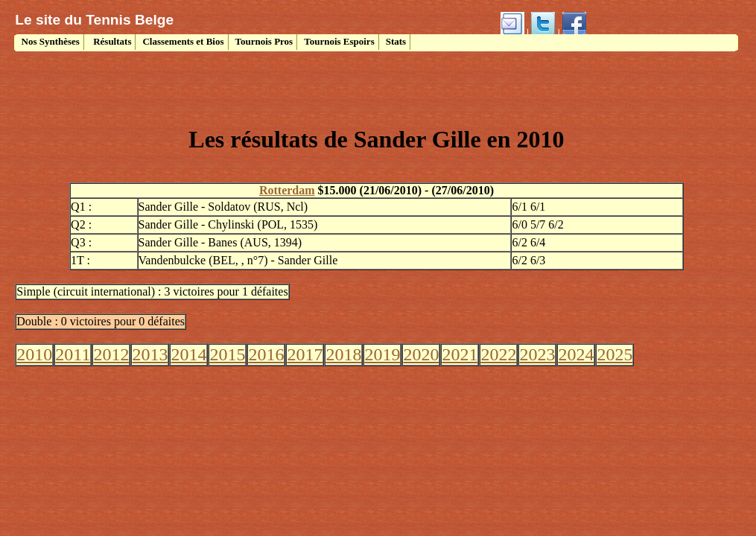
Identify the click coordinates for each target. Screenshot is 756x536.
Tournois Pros (264, 41)
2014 (188, 354)
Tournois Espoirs (339, 41)
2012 (111, 354)
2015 (227, 354)
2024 (576, 354)
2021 (460, 354)
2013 (150, 354)
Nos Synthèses (49, 41)
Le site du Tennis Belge (94, 20)
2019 (382, 354)
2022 (498, 354)
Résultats (111, 41)
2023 (537, 354)
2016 (266, 354)
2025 (614, 354)
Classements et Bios (183, 41)
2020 (421, 354)
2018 (343, 354)
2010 (34, 354)
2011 (73, 354)
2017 (305, 354)
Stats (396, 41)
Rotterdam (287, 190)
